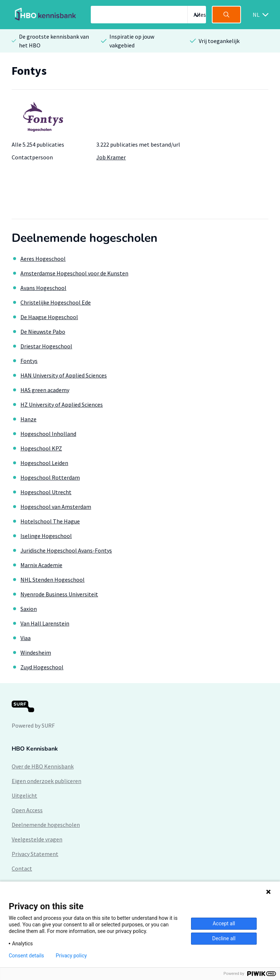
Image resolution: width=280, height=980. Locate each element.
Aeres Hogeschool (43, 259)
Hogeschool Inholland (48, 434)
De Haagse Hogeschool (49, 317)
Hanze (28, 419)
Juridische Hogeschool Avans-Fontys (66, 550)
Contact (22, 868)
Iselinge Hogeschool (46, 536)
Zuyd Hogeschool (42, 667)
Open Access (27, 810)
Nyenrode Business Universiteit (59, 594)
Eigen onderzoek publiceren (46, 781)
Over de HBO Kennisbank (43, 766)
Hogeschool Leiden (44, 463)
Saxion (29, 609)
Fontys (29, 361)
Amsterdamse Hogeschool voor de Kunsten (74, 273)
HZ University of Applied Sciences (62, 404)
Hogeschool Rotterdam (50, 477)
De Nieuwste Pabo (43, 332)
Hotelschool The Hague (50, 521)
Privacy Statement (35, 854)
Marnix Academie (41, 565)
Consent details (26, 956)
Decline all (224, 938)
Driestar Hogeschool (46, 346)
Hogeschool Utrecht (46, 492)
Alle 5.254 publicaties (38, 144)
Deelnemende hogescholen (46, 825)
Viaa (26, 638)
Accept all (224, 923)
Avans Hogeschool (43, 288)
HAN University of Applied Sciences (64, 375)
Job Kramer (111, 157)
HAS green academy (45, 390)
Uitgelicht (24, 795)
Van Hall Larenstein (45, 623)
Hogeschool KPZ (41, 448)
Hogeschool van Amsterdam (56, 507)
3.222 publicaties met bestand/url (138, 144)
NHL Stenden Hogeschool (52, 580)
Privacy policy (71, 956)
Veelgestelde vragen (37, 839)
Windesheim (36, 652)
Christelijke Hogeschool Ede (56, 302)
